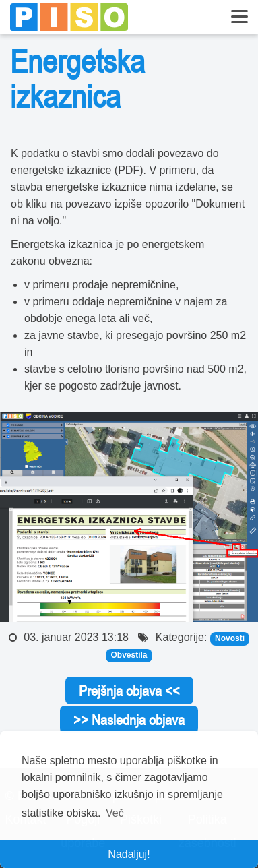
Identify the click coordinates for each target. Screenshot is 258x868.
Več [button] (115, 813)
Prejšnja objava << (129, 691)
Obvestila (129, 655)
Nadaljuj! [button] (129, 854)
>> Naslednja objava (129, 720)
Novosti (230, 638)
